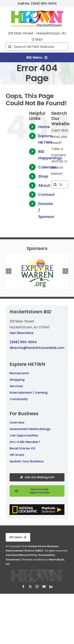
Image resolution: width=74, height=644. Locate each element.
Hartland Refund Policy (21, 555)
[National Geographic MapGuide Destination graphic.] (37, 506)
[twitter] (30, 587)
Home (44, 127)
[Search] (10, 47)
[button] (9, 271)
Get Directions (22, 333)
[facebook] (23, 587)
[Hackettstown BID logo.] (37, 570)
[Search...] (60, 184)
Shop (43, 176)
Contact (46, 195)
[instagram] (37, 587)
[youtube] (44, 587)
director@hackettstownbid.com (37, 348)
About (44, 185)
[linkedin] (51, 587)
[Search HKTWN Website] (37, 47)
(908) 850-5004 (44, 4)
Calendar (48, 167)
